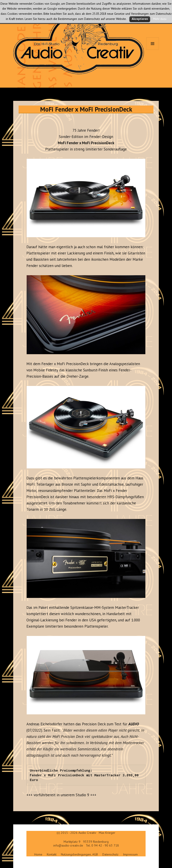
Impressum (130, 854)
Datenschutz (110, 854)
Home (38, 854)
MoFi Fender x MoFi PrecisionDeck (86, 109)
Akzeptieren (140, 19)
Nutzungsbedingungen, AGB (79, 854)
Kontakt (52, 854)
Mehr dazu (160, 19)
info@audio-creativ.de (68, 845)
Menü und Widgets (153, 50)
